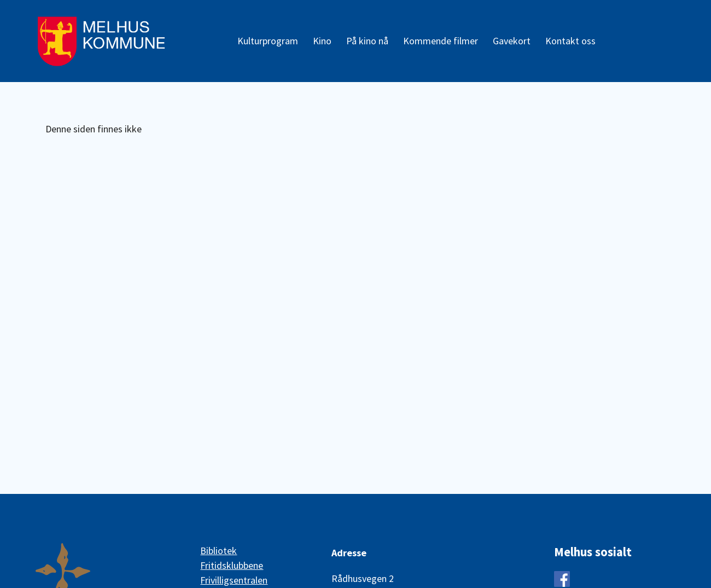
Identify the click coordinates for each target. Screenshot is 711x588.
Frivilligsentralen (234, 580)
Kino (322, 41)
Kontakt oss (570, 41)
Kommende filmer (441, 41)
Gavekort (512, 41)
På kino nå (367, 41)
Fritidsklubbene (232, 565)
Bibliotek (218, 551)
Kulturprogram (268, 41)
